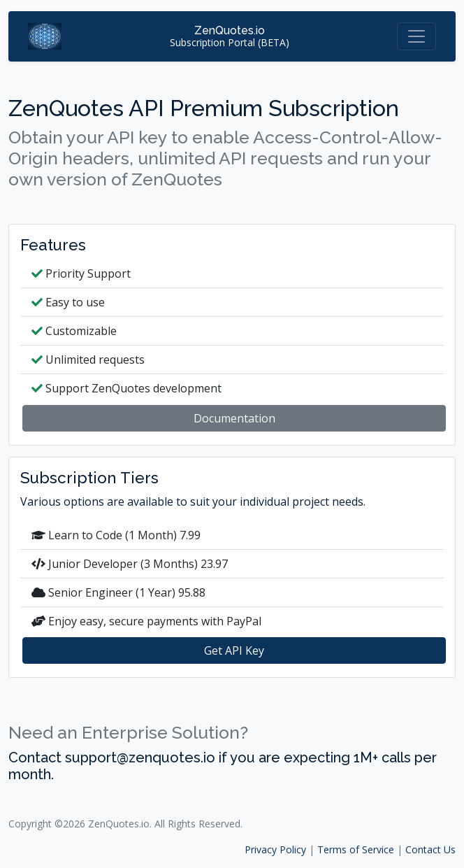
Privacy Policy (275, 849)
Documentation (234, 418)
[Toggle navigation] (416, 36)
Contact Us (430, 849)
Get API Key (234, 650)
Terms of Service (356, 849)
